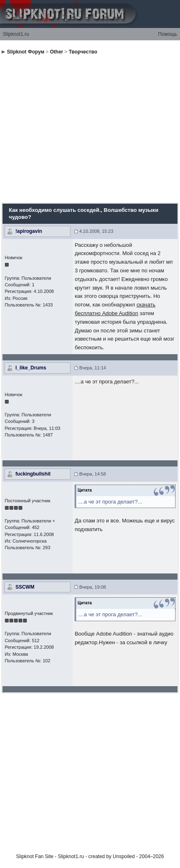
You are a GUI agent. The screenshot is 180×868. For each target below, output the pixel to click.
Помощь (168, 34)
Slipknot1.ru (16, 34)
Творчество (83, 52)
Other (56, 52)
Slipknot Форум (26, 52)
